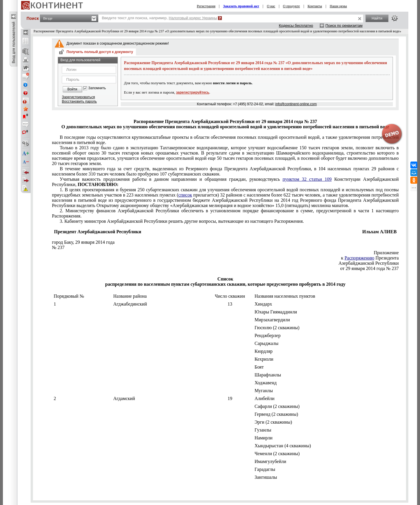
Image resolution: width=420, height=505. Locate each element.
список (185, 195)
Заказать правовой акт (241, 6)
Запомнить (97, 88)
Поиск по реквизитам (344, 26)
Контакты (315, 6)
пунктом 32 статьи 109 (307, 179)
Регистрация (206, 6)
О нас (271, 6)
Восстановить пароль (79, 101)
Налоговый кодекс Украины (193, 18)
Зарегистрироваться (78, 97)
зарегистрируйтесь (193, 92)
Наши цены (338, 6)
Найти (377, 18)
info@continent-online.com (296, 104)
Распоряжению (359, 258)
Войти (72, 89)
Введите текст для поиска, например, (159, 18)
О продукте (291, 6)
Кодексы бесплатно (296, 26)
